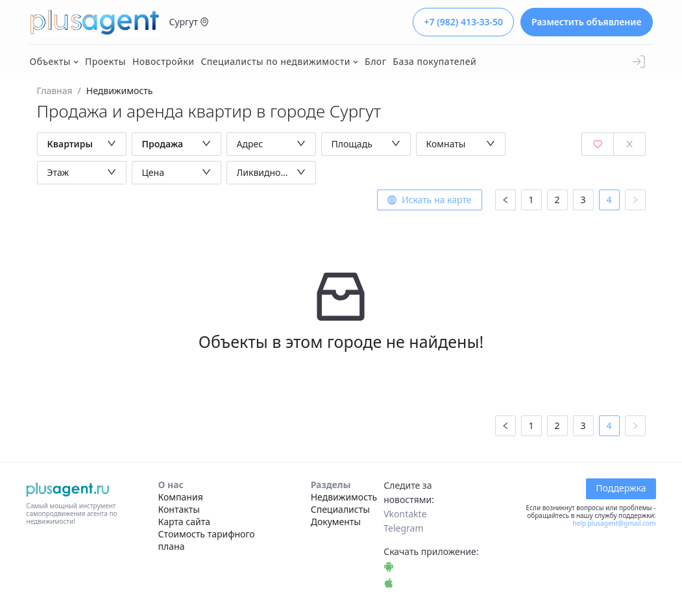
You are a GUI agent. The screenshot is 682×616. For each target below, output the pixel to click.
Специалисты (340, 509)
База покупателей (434, 61)
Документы (336, 522)
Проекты (105, 61)
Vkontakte (405, 514)
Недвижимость (344, 497)
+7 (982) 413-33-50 (463, 22)
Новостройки (164, 61)
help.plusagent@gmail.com (614, 523)
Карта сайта (184, 522)
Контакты (179, 509)
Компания (181, 497)
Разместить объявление (587, 22)
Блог (375, 61)
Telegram (403, 528)
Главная (55, 91)
